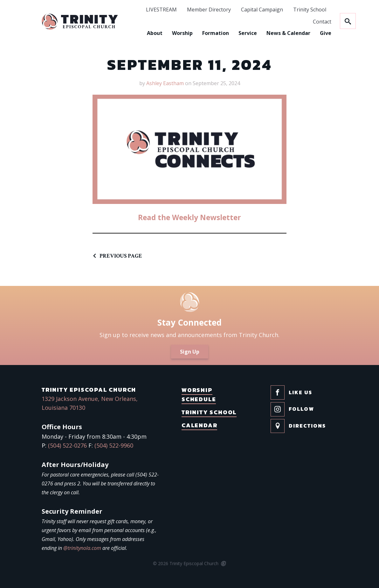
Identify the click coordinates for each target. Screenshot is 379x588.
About (135, 33)
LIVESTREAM (142, 10)
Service (228, 33)
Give (306, 33)
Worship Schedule (199, 395)
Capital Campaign (243, 10)
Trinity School (290, 10)
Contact (303, 22)
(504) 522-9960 (114, 445)
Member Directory (190, 10)
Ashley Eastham (165, 83)
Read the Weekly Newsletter (190, 217)
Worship (163, 33)
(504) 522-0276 (67, 445)
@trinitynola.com (82, 548)
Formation (196, 33)
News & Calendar (269, 33)
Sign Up (190, 352)
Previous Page (121, 256)
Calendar (199, 425)
